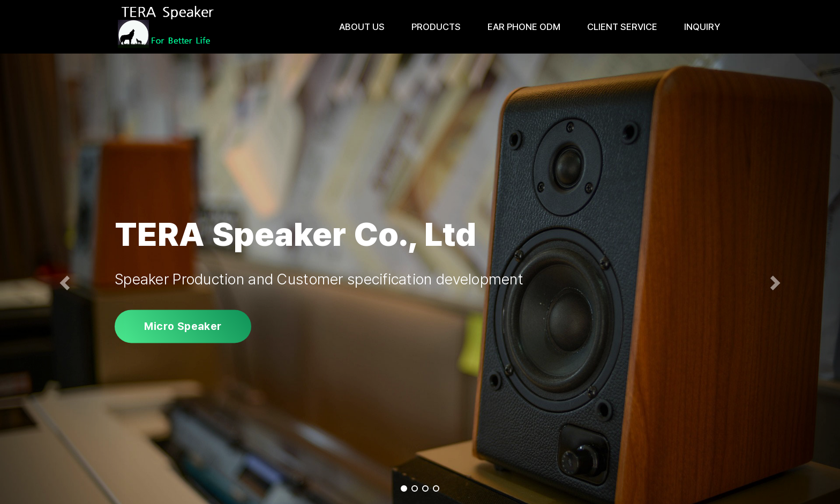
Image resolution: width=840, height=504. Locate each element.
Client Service (622, 27)
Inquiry (702, 27)
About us (362, 27)
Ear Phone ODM (524, 27)
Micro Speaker (183, 326)
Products (436, 27)
